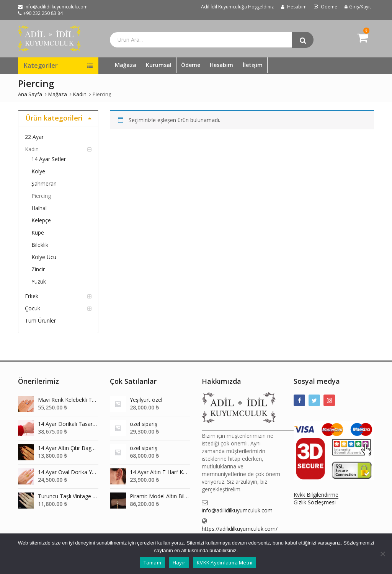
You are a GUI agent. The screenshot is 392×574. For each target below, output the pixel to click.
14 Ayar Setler (49, 159)
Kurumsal (159, 65)
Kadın (32, 149)
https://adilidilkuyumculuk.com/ (240, 529)
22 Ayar (34, 137)
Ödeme (191, 65)
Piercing (41, 196)
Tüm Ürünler (40, 320)
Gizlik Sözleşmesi (315, 502)
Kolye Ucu (44, 257)
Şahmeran (44, 183)
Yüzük (39, 281)
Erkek (32, 296)
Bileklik (40, 245)
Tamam (152, 563)
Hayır (179, 563)
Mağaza (126, 65)
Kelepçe (41, 220)
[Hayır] (382, 554)
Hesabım (221, 65)
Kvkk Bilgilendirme (316, 495)
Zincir (38, 269)
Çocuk (33, 308)
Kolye (38, 171)
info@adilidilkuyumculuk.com (237, 510)
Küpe (38, 232)
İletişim (253, 65)
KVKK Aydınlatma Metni (225, 563)
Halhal (39, 208)
